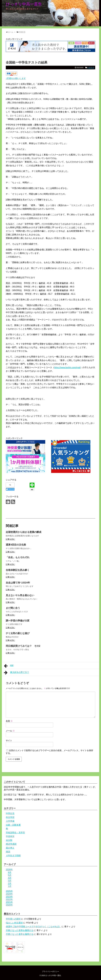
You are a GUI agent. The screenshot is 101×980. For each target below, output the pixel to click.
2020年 (9, 905)
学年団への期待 (13, 919)
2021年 (9, 902)
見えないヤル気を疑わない (20, 595)
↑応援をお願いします (16, 78)
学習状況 (10, 836)
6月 (10, 872)
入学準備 (10, 821)
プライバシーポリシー (50, 971)
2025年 (9, 891)
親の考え (10, 848)
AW (9, 666)
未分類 (9, 840)
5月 (10, 875)
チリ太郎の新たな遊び (18, 633)
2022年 (9, 899)
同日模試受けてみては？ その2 (23, 646)
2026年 (9, 870)
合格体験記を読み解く (18, 570)
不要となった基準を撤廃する (20, 930)
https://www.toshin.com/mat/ (67, 367)
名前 (9, 721)
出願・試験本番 (13, 825)
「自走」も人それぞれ (18, 557)
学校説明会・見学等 (15, 833)
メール (10, 731)
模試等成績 (11, 844)
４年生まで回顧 (13, 855)
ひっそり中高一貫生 (24, 4)
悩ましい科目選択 (14, 923)
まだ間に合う (13, 608)
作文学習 (10, 817)
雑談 (8, 852)
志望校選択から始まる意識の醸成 (24, 532)
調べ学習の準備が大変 (18, 621)
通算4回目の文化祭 (16, 545)
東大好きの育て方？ (17, 673)
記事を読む (10, 539)
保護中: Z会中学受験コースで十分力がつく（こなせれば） (33, 927)
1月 (10, 886)
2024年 (9, 894)
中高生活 (91, 68)
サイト (9, 741)
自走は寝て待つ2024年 (18, 583)
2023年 (9, 897)
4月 (10, 878)
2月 (10, 883)
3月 (10, 881)
